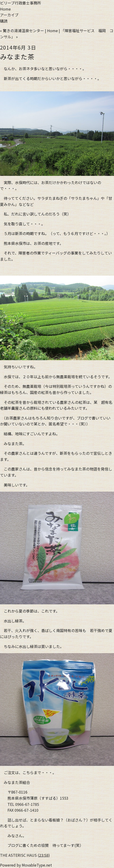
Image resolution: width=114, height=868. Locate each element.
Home (5, 9)
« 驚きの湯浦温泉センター (22, 31)
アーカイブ (9, 15)
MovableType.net (37, 865)
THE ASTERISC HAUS (18, 855)
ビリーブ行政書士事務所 (20, 3)
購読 (4, 21)
